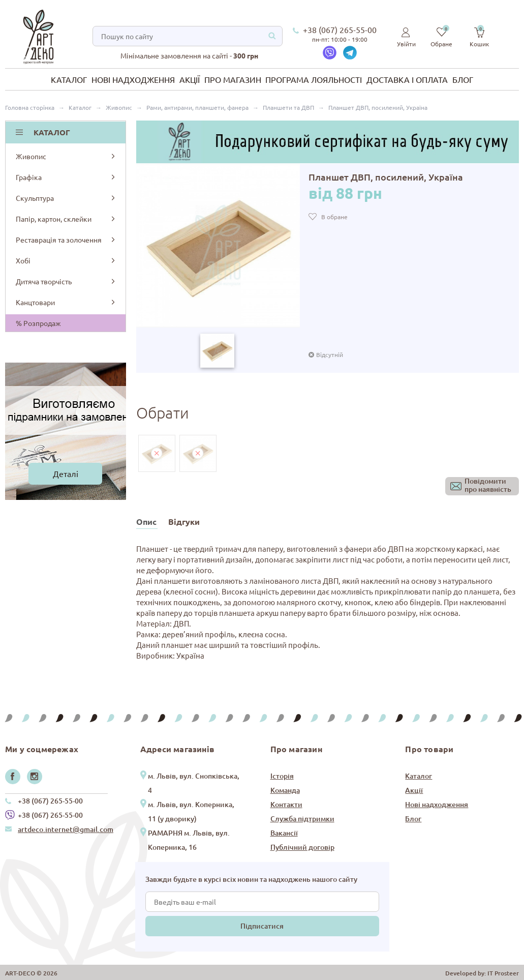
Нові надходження (133, 79)
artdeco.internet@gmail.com (66, 829)
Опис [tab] (146, 522)
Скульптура (66, 198)
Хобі (66, 260)
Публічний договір (302, 847)
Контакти (286, 804)
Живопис (66, 156)
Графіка (66, 177)
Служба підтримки (302, 819)
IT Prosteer (503, 973)
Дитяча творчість (66, 281)
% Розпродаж (38, 323)
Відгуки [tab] (184, 522)
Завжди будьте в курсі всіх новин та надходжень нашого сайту (251, 879)
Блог (463, 79)
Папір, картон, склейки (66, 219)
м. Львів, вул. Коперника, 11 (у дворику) (191, 811)
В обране (334, 217)
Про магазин (233, 79)
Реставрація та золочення (66, 240)
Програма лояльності (314, 79)
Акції (190, 79)
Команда (285, 790)
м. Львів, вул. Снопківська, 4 (194, 783)
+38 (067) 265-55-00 (340, 29)
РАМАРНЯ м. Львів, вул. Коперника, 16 (189, 840)
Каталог (69, 79)
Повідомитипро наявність (488, 485)
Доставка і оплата (407, 79)
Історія (282, 776)
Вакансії (284, 833)
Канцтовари (66, 302)
